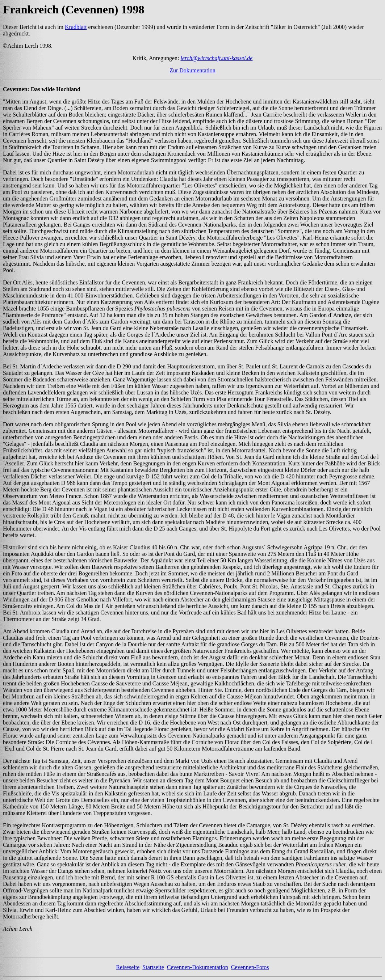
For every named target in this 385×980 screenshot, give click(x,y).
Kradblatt (76, 27)
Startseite (153, 967)
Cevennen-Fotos (250, 967)
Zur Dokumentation (192, 70)
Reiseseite (128, 967)
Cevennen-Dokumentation (198, 967)
